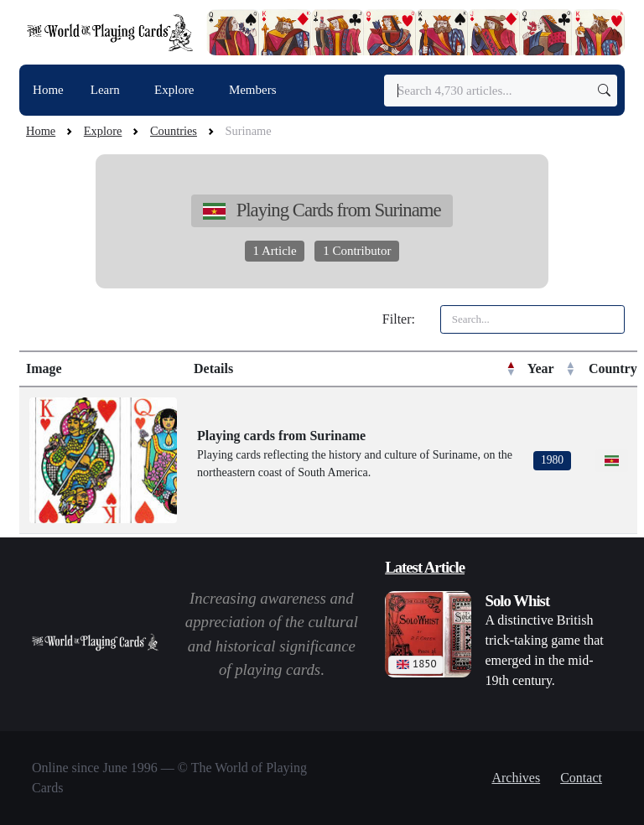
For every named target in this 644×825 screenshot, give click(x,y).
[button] (511, 369)
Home (48, 90)
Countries (174, 131)
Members (253, 90)
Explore (176, 90)
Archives (516, 778)
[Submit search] (605, 91)
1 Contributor (357, 251)
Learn (107, 90)
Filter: (399, 319)
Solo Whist (518, 601)
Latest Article (425, 567)
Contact (581, 778)
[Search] (501, 91)
